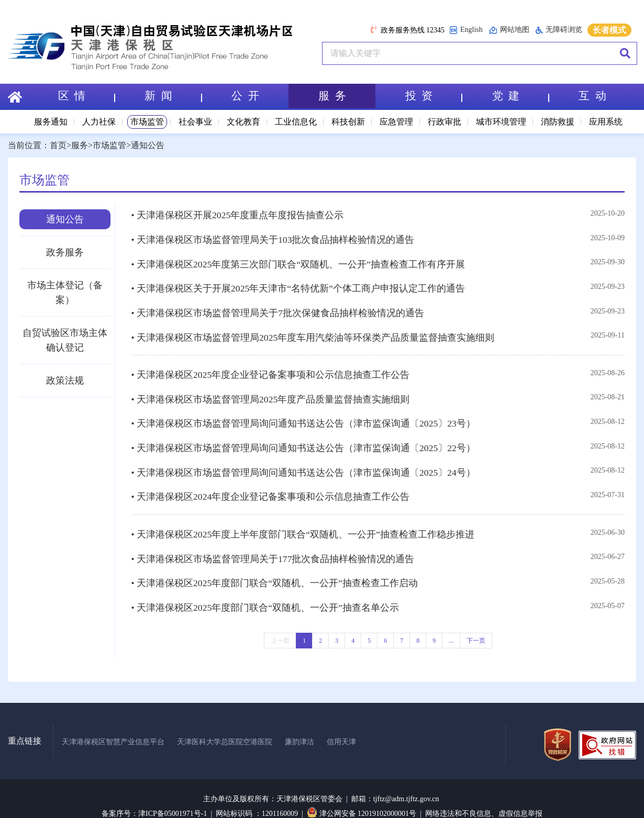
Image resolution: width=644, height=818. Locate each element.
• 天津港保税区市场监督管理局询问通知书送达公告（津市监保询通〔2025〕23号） (303, 412)
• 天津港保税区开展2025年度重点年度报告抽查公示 (237, 215)
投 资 (434, 97)
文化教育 (243, 122)
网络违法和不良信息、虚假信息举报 (484, 798)
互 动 (592, 97)
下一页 (476, 619)
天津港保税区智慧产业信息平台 (113, 726)
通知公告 (148, 145)
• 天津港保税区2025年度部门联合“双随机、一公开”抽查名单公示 (265, 586)
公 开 (245, 97)
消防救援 (558, 122)
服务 (80, 145)
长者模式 (609, 30)
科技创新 (348, 122)
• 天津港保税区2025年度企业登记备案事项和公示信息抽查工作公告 (270, 366)
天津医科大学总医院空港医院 (225, 726)
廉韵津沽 (299, 726)
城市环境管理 (501, 122)
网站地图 (509, 30)
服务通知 (51, 122)
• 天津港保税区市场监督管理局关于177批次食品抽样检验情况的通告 (273, 540)
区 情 (86, 97)
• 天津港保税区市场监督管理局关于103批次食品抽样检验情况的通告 (273, 238)
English (466, 30)
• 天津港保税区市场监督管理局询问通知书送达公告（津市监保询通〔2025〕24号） (303, 458)
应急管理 (396, 122)
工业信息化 (296, 122)
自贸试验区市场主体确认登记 (65, 340)
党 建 (520, 97)
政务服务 (65, 252)
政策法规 (65, 380)
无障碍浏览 (559, 30)
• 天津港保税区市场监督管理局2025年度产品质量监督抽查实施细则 (270, 389)
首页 (58, 145)
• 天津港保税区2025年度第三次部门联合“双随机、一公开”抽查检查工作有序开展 (298, 261)
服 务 (332, 97)
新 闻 (173, 97)
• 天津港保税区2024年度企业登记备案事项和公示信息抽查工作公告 (270, 481)
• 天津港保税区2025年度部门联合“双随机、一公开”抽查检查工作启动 (275, 563)
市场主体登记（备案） (65, 293)
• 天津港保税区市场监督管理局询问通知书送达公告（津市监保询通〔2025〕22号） (303, 435)
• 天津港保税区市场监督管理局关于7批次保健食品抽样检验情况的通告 (277, 307)
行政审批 (445, 122)
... (451, 619)
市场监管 (147, 122)
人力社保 (99, 122)
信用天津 (341, 726)
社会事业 (195, 122)
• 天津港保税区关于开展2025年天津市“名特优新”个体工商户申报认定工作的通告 (298, 284)
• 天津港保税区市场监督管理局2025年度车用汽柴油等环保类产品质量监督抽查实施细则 (313, 330)
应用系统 (606, 122)
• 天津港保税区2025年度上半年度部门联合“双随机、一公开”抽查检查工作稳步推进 (303, 517)
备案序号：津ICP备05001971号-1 (154, 798)
